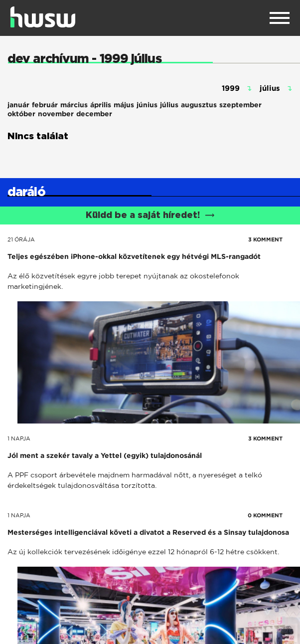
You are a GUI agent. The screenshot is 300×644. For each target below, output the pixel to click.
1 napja (19, 438)
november (56, 114)
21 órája (21, 239)
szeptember (240, 105)
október (21, 114)
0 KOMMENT (265, 515)
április (101, 105)
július (169, 105)
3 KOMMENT (265, 239)
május (124, 105)
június (147, 105)
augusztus (199, 105)
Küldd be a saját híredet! (150, 215)
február (45, 105)
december (94, 114)
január (18, 105)
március (74, 105)
